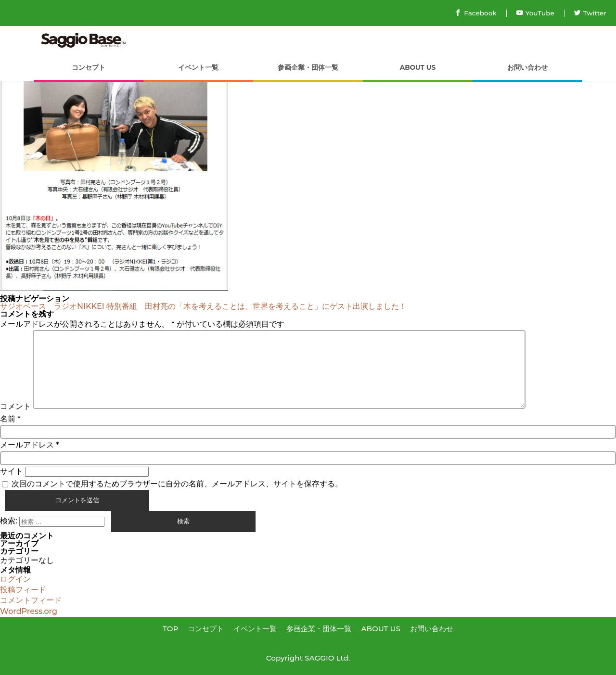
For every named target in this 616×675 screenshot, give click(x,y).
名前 (10, 419)
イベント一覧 (198, 67)
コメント (15, 406)
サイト (12, 471)
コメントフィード (31, 600)
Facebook (475, 13)
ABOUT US (418, 67)
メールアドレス (30, 445)
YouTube (535, 13)
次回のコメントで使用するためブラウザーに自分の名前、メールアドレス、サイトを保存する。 (177, 484)
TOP (171, 629)
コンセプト (89, 67)
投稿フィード (23, 590)
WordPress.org (29, 611)
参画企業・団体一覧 (308, 67)
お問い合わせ (527, 67)
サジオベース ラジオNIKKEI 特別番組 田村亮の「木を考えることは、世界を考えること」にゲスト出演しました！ (207, 306)
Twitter (590, 13)
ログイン (15, 579)
